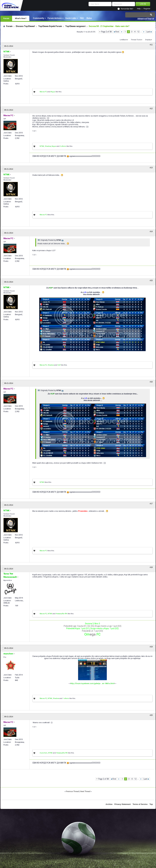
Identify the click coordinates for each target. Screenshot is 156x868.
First (116, 32)
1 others (66, 698)
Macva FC (43, 92)
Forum (6, 18)
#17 (151, 504)
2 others (63, 146)
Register (147, 9)
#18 (151, 567)
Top (151, 804)
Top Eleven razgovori (75, 26)
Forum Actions (55, 18)
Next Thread (85, 791)
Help (139, 9)
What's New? (21, 18)
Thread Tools (136, 40)
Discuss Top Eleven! (25, 26)
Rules (89, 18)
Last (149, 32)
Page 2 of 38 (106, 32)
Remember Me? (127, 9)
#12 (151, 109)
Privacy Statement (123, 804)
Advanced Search (146, 19)
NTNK (42, 146)
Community (38, 18)
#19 (151, 647)
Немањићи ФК (61, 614)
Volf (59, 365)
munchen (43, 753)
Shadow (48, 146)
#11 (151, 45)
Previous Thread (72, 791)
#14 (151, 231)
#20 (151, 715)
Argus (53, 92)
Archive (109, 804)
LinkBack (123, 40)
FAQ (82, 18)
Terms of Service (140, 804)
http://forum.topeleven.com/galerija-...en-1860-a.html (92, 683)
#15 (151, 280)
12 (138, 32)
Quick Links (71, 18)
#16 (151, 382)
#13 (151, 168)
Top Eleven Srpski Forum (50, 26)
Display (148, 40)
